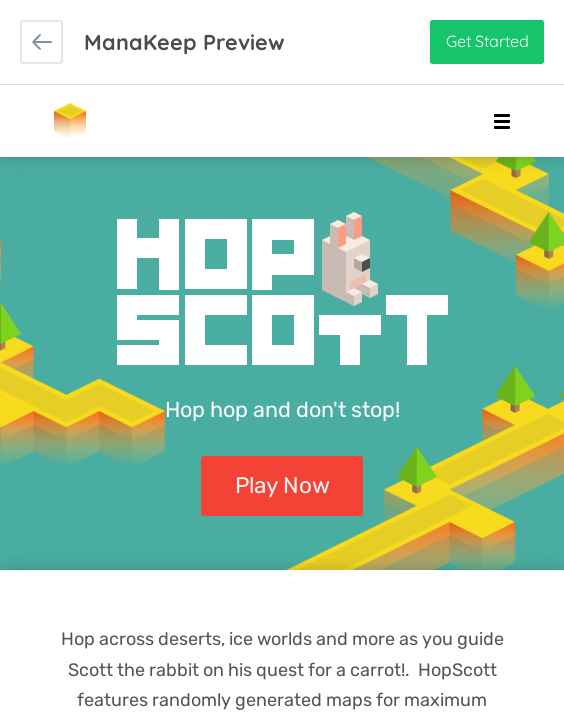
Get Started (487, 41)
